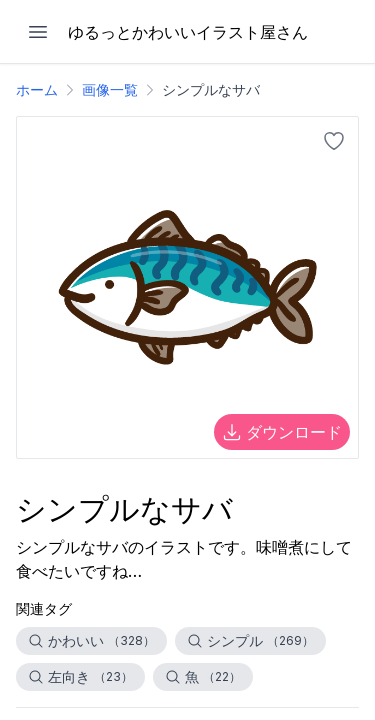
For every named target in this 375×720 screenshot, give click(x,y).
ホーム (37, 89)
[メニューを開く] (38, 32)
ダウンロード (282, 432)
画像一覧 (110, 89)
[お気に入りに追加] (334, 141)
